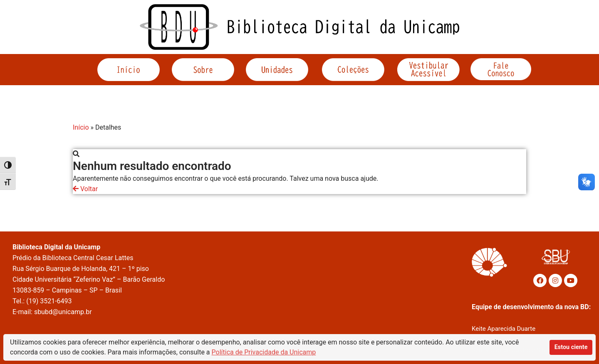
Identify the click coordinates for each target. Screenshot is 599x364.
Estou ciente (571, 347)
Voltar (85, 189)
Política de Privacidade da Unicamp (264, 352)
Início (81, 127)
